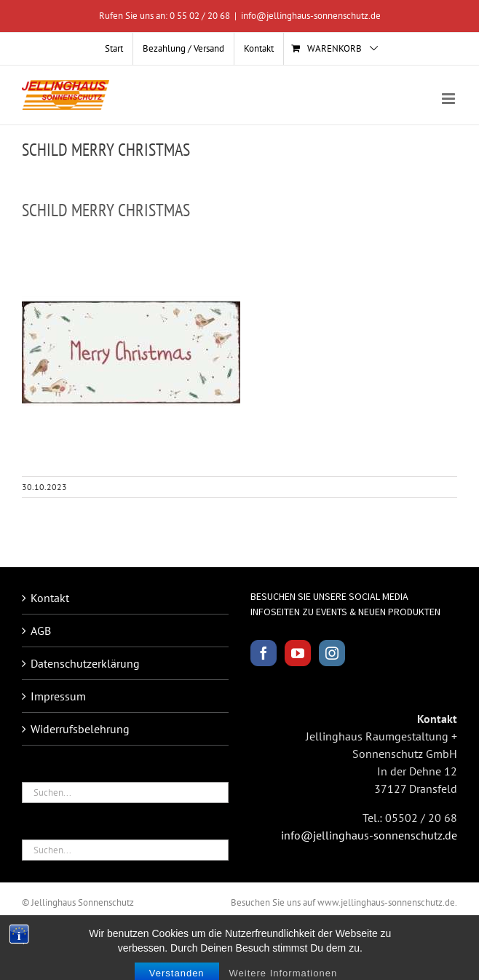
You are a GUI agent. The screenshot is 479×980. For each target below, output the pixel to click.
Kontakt (50, 598)
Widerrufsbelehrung (80, 729)
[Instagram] (332, 653)
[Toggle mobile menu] (450, 99)
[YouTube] (298, 653)
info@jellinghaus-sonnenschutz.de (311, 16)
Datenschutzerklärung (85, 663)
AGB (41, 631)
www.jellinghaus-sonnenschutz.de (386, 902)
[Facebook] (264, 653)
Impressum (58, 696)
